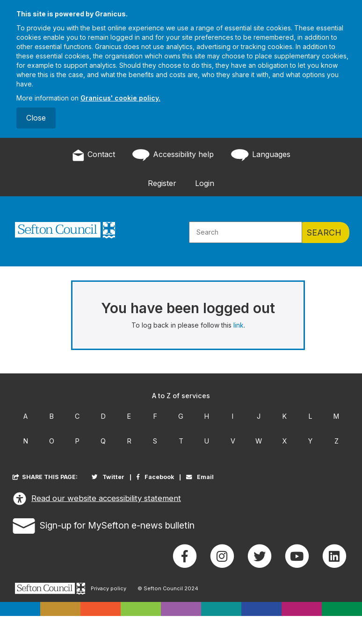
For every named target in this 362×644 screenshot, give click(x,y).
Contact (93, 155)
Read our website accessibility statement (97, 499)
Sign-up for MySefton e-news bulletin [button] (104, 524)
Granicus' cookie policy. (120, 98)
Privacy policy (109, 589)
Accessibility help (172, 155)
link (239, 325)
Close (36, 118)
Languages (260, 155)
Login (205, 183)
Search (324, 233)
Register (162, 183)
